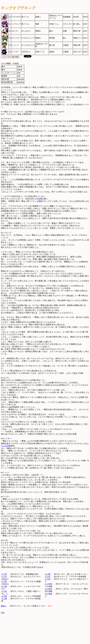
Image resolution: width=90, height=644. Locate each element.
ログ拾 (48, 579)
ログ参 (4, 581)
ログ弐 (4, 577)
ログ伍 (4, 591)
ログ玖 (48, 577)
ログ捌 (48, 574)
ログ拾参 (49, 594)
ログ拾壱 (49, 584)
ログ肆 (4, 586)
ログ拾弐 (49, 589)
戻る (3, 613)
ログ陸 (4, 596)
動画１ (4, 606)
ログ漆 (4, 599)
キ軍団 (39, 201)
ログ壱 (4, 574)
